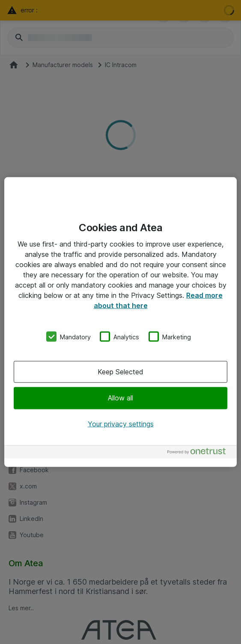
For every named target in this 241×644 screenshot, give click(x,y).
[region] (120, 322)
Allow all (120, 398)
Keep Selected (120, 372)
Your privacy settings (121, 423)
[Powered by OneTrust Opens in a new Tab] (200, 453)
